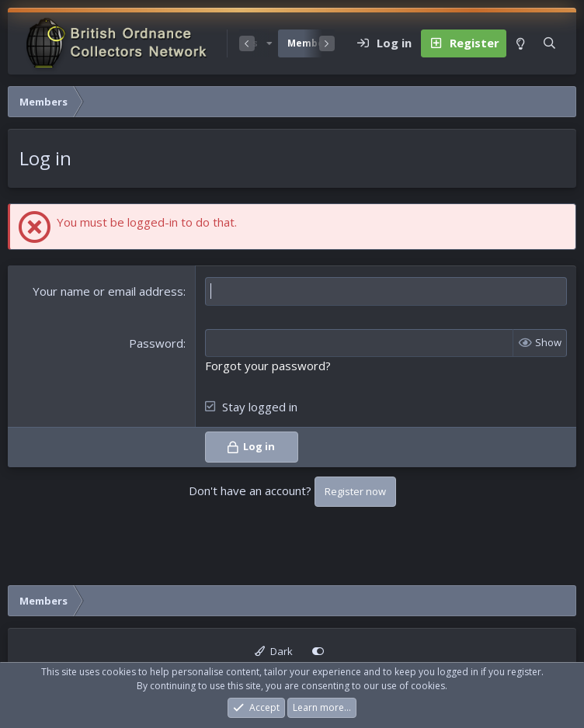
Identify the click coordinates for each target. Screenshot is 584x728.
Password (156, 343)
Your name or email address (108, 291)
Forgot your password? (268, 366)
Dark (274, 651)
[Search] (549, 43)
